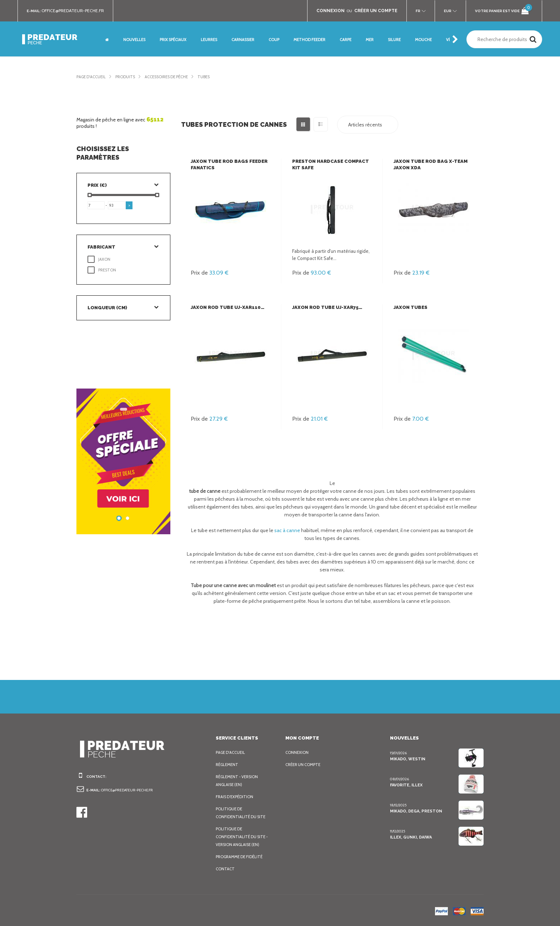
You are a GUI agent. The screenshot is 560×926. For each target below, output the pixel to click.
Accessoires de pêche (174, 77)
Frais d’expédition (236, 797)
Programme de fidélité (241, 857)
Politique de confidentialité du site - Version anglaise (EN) (243, 837)
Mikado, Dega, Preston (415, 811)
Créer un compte (305, 765)
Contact (225, 869)
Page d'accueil (93, 77)
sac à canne (286, 530)
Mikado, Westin (407, 759)
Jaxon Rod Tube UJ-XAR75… (327, 307)
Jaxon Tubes (410, 307)
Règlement (228, 765)
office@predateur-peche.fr (76, 11)
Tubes (215, 77)
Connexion (297, 752)
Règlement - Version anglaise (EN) (239, 781)
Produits (129, 77)
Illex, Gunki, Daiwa (411, 837)
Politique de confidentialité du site (241, 813)
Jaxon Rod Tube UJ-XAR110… (227, 307)
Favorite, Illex (406, 785)
